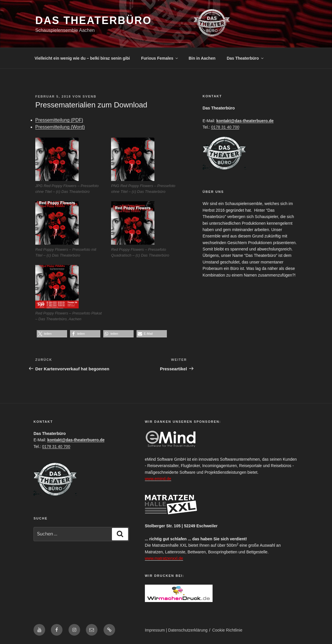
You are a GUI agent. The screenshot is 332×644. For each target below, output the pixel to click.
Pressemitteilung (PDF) (59, 120)
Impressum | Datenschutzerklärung (176, 630)
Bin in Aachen (202, 58)
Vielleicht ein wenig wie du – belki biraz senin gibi (82, 58)
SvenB (89, 96)
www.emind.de (158, 479)
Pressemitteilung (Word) (60, 127)
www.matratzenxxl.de (164, 558)
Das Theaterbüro (94, 20)
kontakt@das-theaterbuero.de (245, 121)
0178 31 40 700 (225, 127)
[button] (52, 334)
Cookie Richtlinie (227, 630)
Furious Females (160, 58)
